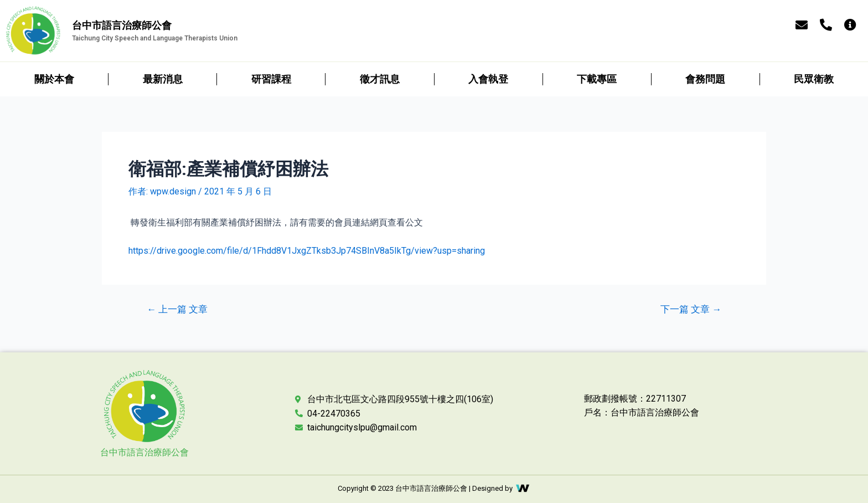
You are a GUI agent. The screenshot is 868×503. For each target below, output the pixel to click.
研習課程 (271, 79)
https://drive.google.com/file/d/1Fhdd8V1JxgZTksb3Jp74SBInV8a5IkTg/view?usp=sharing (307, 251)
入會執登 (488, 79)
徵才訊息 (380, 79)
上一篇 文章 (177, 309)
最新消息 (163, 79)
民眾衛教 (814, 79)
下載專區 (597, 79)
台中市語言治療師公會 (144, 452)
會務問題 (705, 79)
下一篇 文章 (691, 309)
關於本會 (54, 79)
